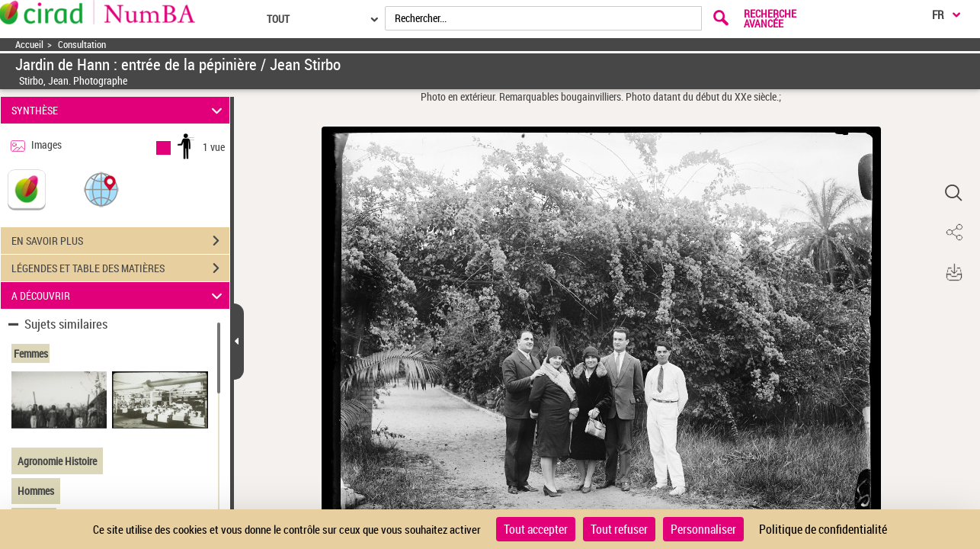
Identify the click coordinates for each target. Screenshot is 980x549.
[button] (101, 189)
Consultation (82, 45)
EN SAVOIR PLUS (120, 241)
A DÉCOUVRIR (119, 295)
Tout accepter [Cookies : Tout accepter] (536, 529)
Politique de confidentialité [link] (823, 529)
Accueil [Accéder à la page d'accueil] (29, 45)
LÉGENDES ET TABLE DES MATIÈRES (120, 268)
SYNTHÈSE (119, 110)
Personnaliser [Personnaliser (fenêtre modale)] (703, 529)
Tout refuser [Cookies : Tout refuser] (619, 529)
